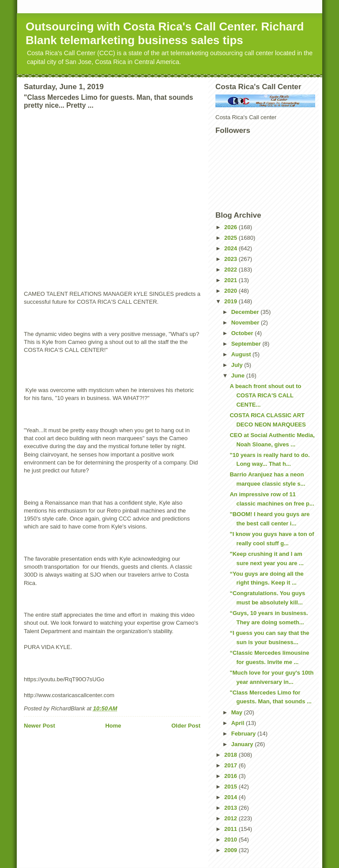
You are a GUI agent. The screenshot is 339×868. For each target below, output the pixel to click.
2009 (232, 850)
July (238, 365)
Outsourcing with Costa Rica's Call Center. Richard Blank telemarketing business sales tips (165, 33)
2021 (232, 280)
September (247, 344)
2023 (232, 259)
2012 (232, 818)
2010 (232, 840)
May (238, 712)
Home (113, 726)
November (246, 323)
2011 (232, 829)
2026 (232, 227)
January (243, 744)
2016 (232, 776)
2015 (232, 787)
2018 (232, 755)
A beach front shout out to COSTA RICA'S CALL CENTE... (265, 395)
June (239, 376)
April (239, 723)
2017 (232, 765)
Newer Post (40, 726)
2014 (232, 797)
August (242, 354)
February (244, 734)
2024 (232, 248)
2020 (232, 291)
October (243, 333)
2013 (232, 808)
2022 (232, 270)
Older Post (186, 726)
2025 (232, 238)
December (246, 312)
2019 (232, 301)
